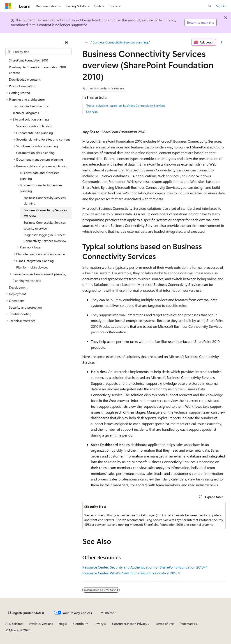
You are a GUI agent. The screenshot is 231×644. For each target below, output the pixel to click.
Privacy (99, 624)
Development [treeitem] (18, 287)
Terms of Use (165, 624)
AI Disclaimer (14, 624)
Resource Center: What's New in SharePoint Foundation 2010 (130, 573)
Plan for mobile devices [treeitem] (32, 267)
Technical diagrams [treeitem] (26, 113)
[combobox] (38, 52)
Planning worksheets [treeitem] (27, 281)
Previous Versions (41, 624)
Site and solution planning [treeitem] (34, 126)
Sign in (221, 6)
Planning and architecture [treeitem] (30, 106)
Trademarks (187, 624)
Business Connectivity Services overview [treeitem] (45, 213)
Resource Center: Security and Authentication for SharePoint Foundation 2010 (143, 567)
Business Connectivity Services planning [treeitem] (45, 201)
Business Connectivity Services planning (120, 42)
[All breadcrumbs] (86, 42)
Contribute (81, 624)
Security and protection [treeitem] (25, 307)
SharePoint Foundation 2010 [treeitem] (29, 60)
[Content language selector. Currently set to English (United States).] (26, 613)
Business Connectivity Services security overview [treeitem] (45, 225)
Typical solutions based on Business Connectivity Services (126, 106)
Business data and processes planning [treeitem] (39, 176)
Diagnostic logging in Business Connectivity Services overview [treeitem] (45, 238)
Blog (61, 624)
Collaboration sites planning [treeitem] (35, 153)
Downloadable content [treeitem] (25, 79)
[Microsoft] (8, 6)
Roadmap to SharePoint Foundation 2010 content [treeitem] (37, 70)
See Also (92, 112)
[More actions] (222, 42)
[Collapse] (66, 42)
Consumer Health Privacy (130, 624)
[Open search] (210, 6)
